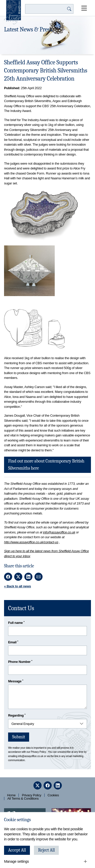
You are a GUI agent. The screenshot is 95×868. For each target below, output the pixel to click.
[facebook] (48, 785)
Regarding (17, 715)
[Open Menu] (84, 8)
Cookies (53, 795)
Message (16, 681)
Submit (19, 737)
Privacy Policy (38, 752)
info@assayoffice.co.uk (59, 532)
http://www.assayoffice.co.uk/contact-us (31, 542)
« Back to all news (17, 586)
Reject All (46, 850)
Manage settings (16, 861)
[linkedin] (58, 785)
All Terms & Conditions (23, 798)
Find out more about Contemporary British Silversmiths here (46, 465)
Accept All (17, 850)
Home (11, 795)
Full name (16, 622)
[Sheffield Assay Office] (13, 12)
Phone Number (20, 661)
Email (13, 642)
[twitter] (37, 785)
